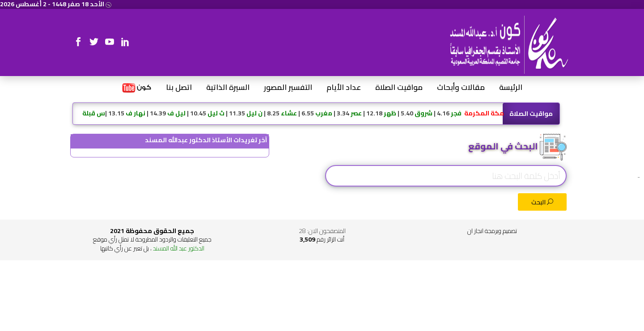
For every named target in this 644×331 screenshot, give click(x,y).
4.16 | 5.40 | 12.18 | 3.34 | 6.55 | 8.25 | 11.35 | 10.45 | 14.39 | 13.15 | (293, 113)
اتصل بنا (179, 88)
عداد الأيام (344, 88)
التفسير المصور (288, 88)
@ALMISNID (170, 153)
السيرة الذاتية (228, 88)
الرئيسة (511, 88)
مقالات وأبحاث (461, 88)
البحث (542, 202)
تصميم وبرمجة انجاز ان (492, 231)
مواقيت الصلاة (399, 88)
